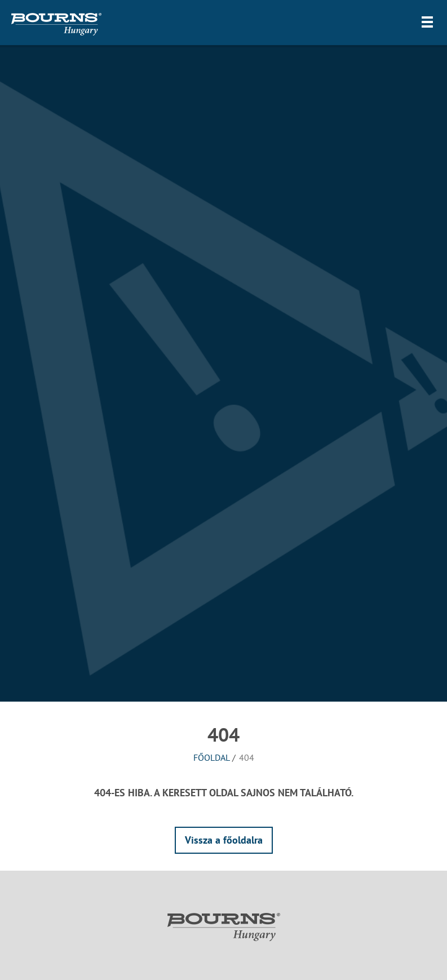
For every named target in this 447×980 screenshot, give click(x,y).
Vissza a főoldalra (224, 840)
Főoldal (212, 757)
